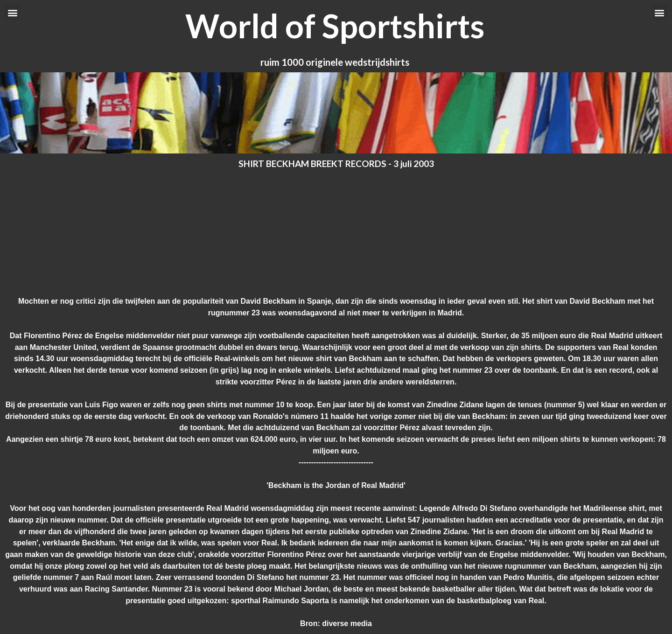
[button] (12, 12)
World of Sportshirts (335, 26)
